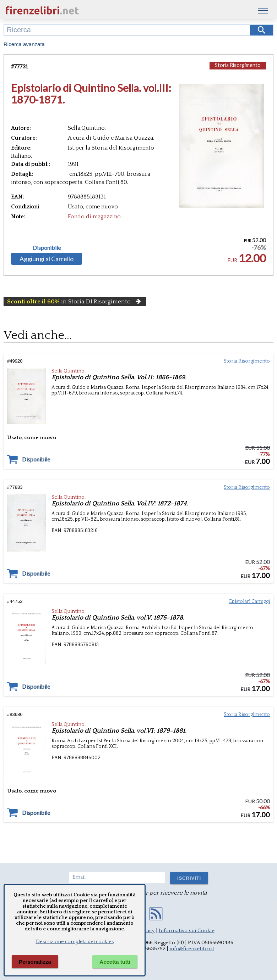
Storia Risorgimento (238, 65)
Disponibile (47, 248)
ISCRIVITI (189, 878)
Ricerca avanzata (24, 44)
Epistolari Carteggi (249, 601)
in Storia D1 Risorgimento (75, 302)
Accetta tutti (115, 962)
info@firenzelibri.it (192, 949)
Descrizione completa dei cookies (75, 942)
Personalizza (35, 962)
